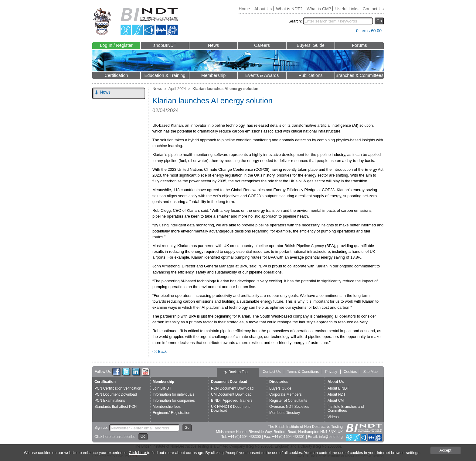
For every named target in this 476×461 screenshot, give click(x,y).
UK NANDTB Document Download (230, 409)
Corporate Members (286, 394)
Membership (214, 75)
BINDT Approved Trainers (232, 401)
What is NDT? (289, 9)
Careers (262, 45)
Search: (295, 21)
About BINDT (338, 388)
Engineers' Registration (172, 413)
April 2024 (177, 89)
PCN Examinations (110, 401)
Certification (116, 75)
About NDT (337, 394)
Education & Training (165, 75)
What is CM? (319, 9)
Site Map (371, 372)
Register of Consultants (288, 401)
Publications (310, 75)
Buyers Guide (280, 388)
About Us (263, 9)
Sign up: (101, 428)
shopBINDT (165, 45)
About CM (336, 401)
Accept (445, 450)
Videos (333, 417)
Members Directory (285, 413)
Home (244, 9)
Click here (138, 453)
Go (379, 21)
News (214, 45)
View (348, 32)
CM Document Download (231, 394)
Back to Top (238, 372)
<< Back (160, 351)
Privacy (331, 372)
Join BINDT (162, 388)
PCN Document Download (116, 394)
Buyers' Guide (311, 45)
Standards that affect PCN (116, 407)
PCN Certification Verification (118, 388)
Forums (359, 45)
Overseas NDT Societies (289, 407)
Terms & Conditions (303, 372)
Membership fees (167, 407)
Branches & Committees (359, 75)
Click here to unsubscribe (115, 437)
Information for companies (174, 401)
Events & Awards (262, 75)
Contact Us (373, 9)
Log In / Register (116, 45)
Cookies (350, 372)
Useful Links (347, 9)
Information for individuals (173, 394)
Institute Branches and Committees (346, 409)
